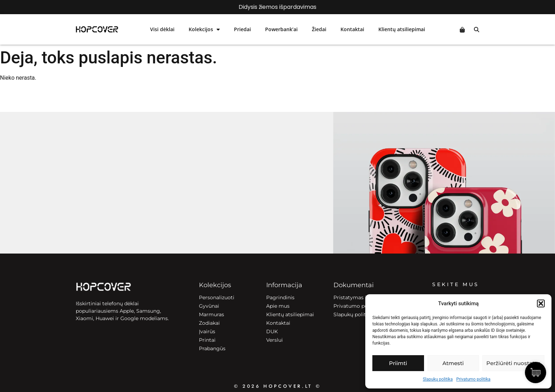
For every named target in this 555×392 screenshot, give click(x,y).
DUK (272, 331)
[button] (541, 303)
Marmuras (211, 314)
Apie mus (278, 306)
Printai (207, 340)
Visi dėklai (162, 29)
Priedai (242, 29)
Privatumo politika (473, 379)
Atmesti (453, 363)
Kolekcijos (204, 29)
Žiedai (319, 29)
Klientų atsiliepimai (402, 29)
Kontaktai (352, 29)
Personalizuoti (217, 297)
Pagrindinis (280, 297)
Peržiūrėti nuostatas (513, 363)
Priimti (398, 363)
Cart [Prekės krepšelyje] (462, 30)
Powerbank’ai (281, 29)
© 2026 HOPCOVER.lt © (277, 386)
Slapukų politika (437, 379)
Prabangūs (212, 348)
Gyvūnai (209, 306)
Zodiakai (209, 323)
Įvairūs (207, 331)
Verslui (274, 340)
